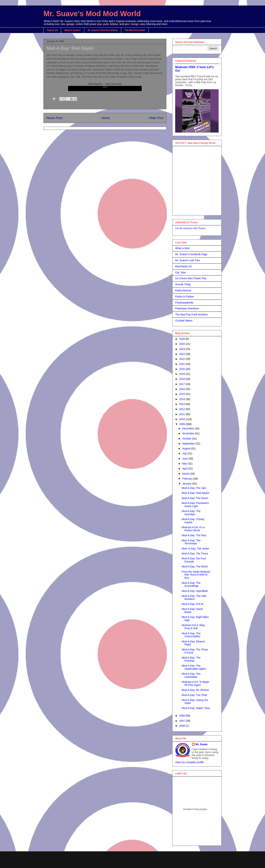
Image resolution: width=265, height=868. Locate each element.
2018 (182, 379)
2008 (182, 716)
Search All (52, 30)
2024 (182, 349)
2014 (182, 399)
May (185, 464)
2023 (182, 354)
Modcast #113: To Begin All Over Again (195, 683)
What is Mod (182, 248)
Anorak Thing (183, 284)
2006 (182, 726)
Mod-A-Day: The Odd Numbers (194, 597)
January (187, 484)
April (185, 469)
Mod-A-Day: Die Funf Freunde (194, 560)
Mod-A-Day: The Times (195, 554)
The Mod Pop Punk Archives (191, 314)
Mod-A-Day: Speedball (195, 591)
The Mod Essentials (135, 30)
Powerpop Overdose (187, 308)
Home (106, 118)
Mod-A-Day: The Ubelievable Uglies (194, 667)
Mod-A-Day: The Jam (194, 488)
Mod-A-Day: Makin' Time (196, 708)
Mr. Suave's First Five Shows (103, 30)
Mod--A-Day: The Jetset (195, 549)
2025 (182, 344)
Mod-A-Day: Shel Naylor (70, 48)
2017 (182, 384)
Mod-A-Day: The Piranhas (191, 659)
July (185, 453)
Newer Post (54, 118)
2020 (182, 369)
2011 (182, 414)
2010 (182, 419)
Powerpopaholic (184, 303)
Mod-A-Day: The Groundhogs (191, 584)
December (188, 428)
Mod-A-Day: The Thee (194, 695)
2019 (182, 374)
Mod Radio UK (184, 266)
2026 (182, 339)
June (185, 459)
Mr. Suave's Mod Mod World (92, 14)
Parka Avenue (183, 290)
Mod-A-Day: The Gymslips (191, 513)
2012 (182, 409)
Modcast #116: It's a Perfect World (193, 529)
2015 (182, 394)
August (187, 449)
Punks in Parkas (184, 296)
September (189, 444)
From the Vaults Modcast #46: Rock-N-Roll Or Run (196, 575)
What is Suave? (73, 30)
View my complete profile (189, 762)
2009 (182, 424)
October (187, 439)
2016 (182, 389)
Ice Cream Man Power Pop (191, 278)
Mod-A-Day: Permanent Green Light (195, 505)
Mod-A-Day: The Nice (194, 535)
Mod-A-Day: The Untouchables (191, 635)
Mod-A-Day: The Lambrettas (191, 675)
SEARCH (174, 24)
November (188, 433)
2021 (182, 364)
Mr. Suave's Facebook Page (191, 254)
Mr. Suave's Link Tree (188, 260)
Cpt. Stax (181, 272)
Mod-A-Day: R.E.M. (193, 604)
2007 (182, 721)
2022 (182, 359)
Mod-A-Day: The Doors (195, 498)
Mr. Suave (202, 744)
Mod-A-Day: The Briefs (195, 567)
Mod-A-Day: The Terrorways (191, 542)
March (186, 474)
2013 (182, 404)
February (188, 479)
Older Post (156, 118)
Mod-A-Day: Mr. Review (195, 690)
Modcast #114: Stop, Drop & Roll (193, 627)
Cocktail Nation (184, 321)
